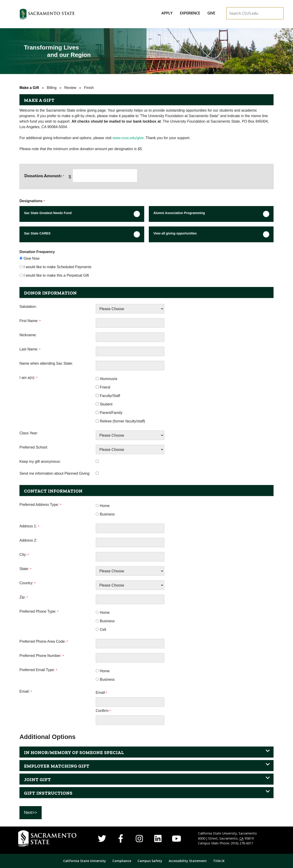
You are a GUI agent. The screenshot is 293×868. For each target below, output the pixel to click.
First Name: (30, 321)
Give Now (31, 258)
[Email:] (130, 702)
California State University (85, 861)
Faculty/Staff (110, 396)
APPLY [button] (167, 13)
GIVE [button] (211, 13)
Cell (103, 630)
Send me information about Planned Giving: (55, 473)
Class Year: (29, 433)
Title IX (219, 861)
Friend (105, 387)
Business (107, 514)
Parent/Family (111, 413)
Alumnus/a (109, 379)
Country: (27, 583)
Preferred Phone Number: (42, 656)
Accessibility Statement (188, 861)
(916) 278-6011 (242, 843)
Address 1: (29, 526)
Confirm (103, 711)
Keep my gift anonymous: (40, 462)
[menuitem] (167, 13)
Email (101, 693)
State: (25, 569)
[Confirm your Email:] (130, 720)
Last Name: (30, 349)
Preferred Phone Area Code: (44, 641)
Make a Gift (29, 88)
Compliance (122, 861)
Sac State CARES (37, 233)
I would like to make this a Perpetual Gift (56, 275)
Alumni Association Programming (179, 213)
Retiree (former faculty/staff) (122, 421)
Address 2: (28, 540)
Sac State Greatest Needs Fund (48, 213)
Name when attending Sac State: (46, 363)
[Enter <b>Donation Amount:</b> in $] (105, 176)
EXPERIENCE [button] (190, 13)
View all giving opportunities (175, 233)
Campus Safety (150, 861)
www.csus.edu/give (128, 138)
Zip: (24, 597)
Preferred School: (34, 447)
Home (105, 506)
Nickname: (28, 335)
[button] (65, 14)
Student (106, 404)
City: (24, 555)
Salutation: (28, 307)
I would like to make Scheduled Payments (57, 267)
